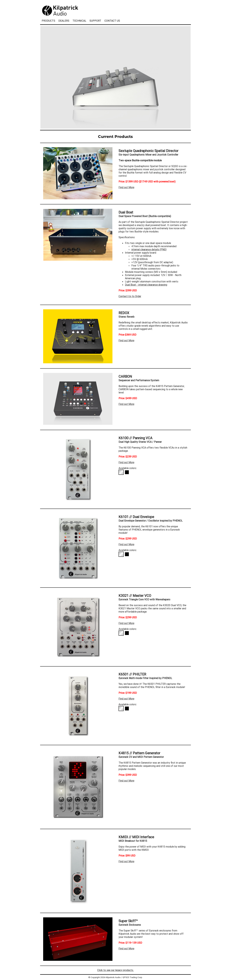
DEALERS (64, 21)
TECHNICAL (79, 21)
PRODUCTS (48, 21)
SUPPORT (95, 21)
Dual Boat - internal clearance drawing (146, 285)
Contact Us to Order (130, 296)
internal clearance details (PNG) (149, 249)
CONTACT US (112, 21)
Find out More (126, 187)
